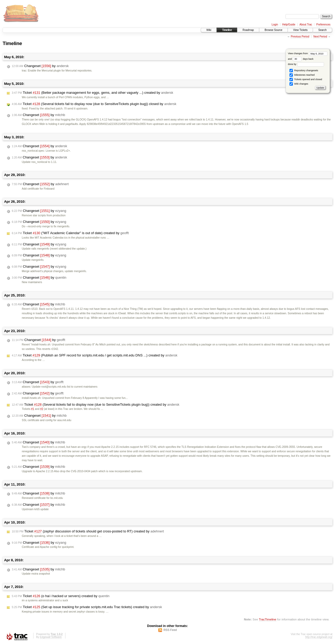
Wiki (209, 30)
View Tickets (300, 30)
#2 (42, 409)
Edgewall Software (51, 637)
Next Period (320, 37)
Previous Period (300, 37)
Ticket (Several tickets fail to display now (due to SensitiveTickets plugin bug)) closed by (94, 104)
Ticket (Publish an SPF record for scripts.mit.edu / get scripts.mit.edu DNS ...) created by (95, 355)
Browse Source (273, 30)
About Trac (306, 24)
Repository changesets (304, 71)
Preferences (323, 24)
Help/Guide (289, 24)
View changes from (308, 53)
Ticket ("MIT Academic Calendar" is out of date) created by (70, 233)
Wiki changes (299, 84)
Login (275, 24)
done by (306, 64)
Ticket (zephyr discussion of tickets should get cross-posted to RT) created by (88, 531)
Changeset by (40, 66)
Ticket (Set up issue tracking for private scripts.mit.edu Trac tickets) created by (87, 607)
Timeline (227, 30)
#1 (33, 409)
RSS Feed (170, 630)
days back (303, 59)
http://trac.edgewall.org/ (319, 637)
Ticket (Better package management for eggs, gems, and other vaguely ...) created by (93, 93)
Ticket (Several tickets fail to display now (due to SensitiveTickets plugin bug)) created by (96, 405)
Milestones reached (302, 75)
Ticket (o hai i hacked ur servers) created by (61, 596)
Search (322, 30)
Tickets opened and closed (306, 79)
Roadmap (248, 30)
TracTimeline (268, 619)
